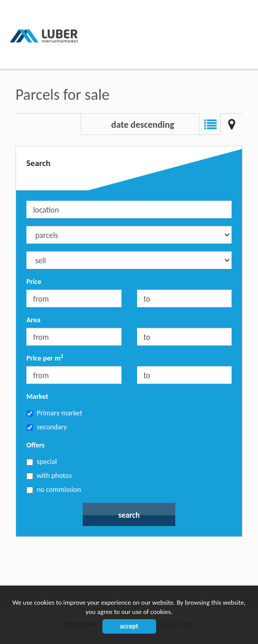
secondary (47, 427)
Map (232, 124)
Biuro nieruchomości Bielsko (88, 565)
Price (34, 282)
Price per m (45, 358)
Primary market (54, 413)
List (210, 124)
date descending (143, 125)
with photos (49, 476)
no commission (54, 490)
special (42, 462)
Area (33, 320)
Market (37, 396)
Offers (35, 445)
